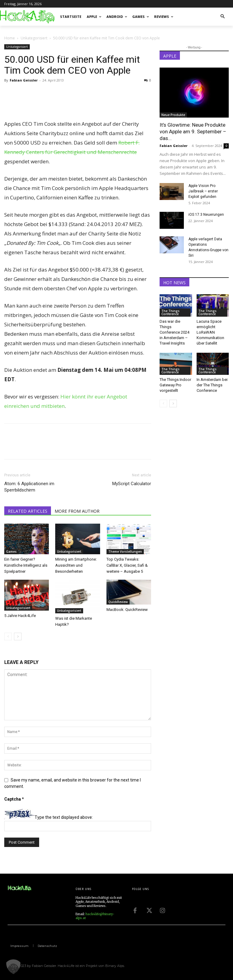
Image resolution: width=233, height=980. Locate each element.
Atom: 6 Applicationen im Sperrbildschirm (29, 487)
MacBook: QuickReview (127, 610)
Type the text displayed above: (64, 818)
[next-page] (18, 637)
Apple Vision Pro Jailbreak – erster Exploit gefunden (203, 191)
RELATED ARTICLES (28, 511)
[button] (223, 17)
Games (11, 552)
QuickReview (118, 602)
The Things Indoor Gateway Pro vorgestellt (175, 385)
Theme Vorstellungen (125, 552)
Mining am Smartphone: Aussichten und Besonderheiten (76, 565)
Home (10, 38)
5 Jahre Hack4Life (20, 616)
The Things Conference (171, 312)
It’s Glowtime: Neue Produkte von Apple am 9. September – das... (193, 132)
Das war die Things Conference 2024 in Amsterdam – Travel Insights (174, 332)
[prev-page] (8, 637)
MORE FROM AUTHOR (77, 511)
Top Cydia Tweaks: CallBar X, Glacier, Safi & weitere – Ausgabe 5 (127, 565)
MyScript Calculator (132, 484)
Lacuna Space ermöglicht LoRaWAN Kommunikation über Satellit (210, 332)
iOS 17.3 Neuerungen (206, 215)
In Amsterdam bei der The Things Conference (212, 385)
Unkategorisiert (34, 38)
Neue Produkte (173, 115)
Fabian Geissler (24, 80)
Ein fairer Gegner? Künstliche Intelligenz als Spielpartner (26, 565)
